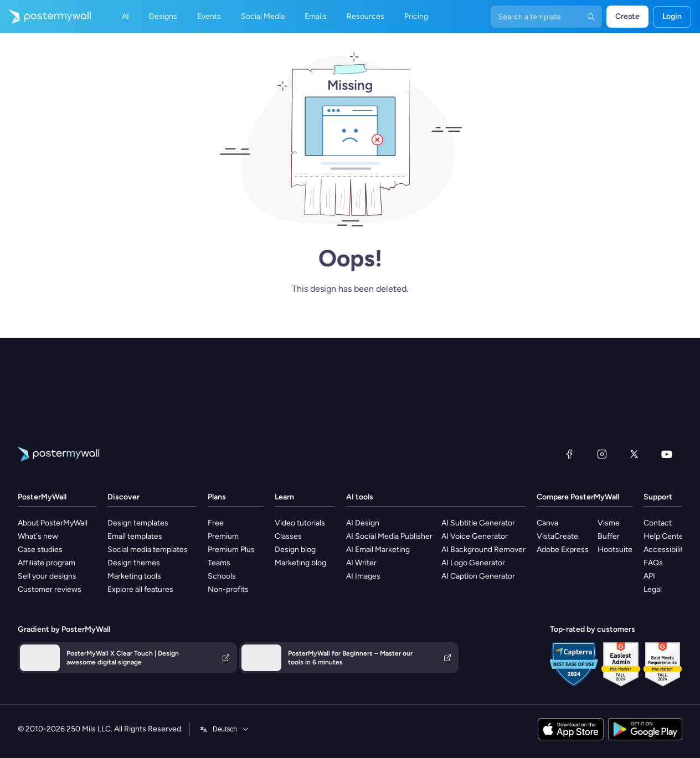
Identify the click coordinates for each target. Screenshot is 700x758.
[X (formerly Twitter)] (634, 454)
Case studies (40, 550)
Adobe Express (563, 550)
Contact (658, 523)
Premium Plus (231, 550)
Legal (653, 589)
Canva (547, 523)
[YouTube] (667, 454)
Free (216, 523)
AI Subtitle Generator (478, 523)
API (649, 576)
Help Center (665, 536)
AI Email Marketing (378, 550)
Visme (609, 523)
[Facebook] (569, 454)
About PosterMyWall (53, 523)
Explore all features (140, 589)
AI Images (363, 576)
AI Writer (361, 563)
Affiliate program (47, 563)
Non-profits (228, 589)
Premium (223, 536)
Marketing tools (134, 576)
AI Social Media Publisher (389, 536)
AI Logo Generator (473, 563)
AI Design (363, 523)
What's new (38, 536)
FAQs (653, 563)
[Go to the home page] (45, 17)
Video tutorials (300, 523)
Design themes (134, 563)
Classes (288, 536)
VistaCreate (557, 536)
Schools (222, 576)
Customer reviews (50, 589)
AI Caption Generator (478, 576)
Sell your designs (47, 576)
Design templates (138, 523)
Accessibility (665, 550)
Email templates (135, 536)
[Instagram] (602, 454)
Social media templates (148, 550)
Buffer (609, 536)
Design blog (295, 550)
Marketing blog (300, 563)
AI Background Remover (483, 550)
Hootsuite (615, 550)
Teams (219, 563)
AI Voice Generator (475, 536)
